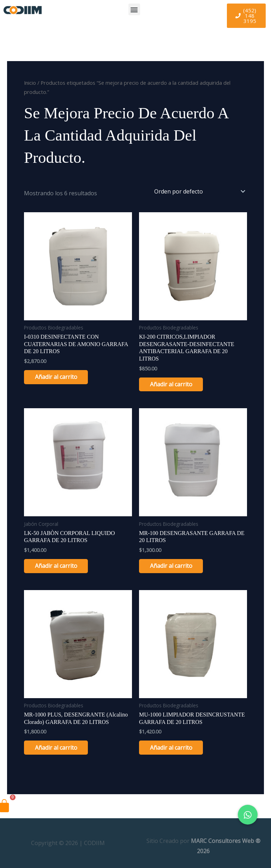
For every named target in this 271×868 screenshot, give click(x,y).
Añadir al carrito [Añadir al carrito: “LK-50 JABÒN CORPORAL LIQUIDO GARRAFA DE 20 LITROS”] (59, 566)
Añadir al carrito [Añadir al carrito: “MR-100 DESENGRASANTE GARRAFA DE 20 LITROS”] (174, 566)
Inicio (30, 83)
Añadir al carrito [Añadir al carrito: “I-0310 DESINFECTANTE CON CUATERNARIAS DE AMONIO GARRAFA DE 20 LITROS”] (59, 377)
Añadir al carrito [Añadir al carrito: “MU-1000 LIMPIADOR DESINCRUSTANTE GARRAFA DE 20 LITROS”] (174, 749)
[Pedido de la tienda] (198, 191)
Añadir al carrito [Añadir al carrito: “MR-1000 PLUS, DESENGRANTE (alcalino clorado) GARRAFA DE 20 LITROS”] (59, 749)
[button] (134, 9)
